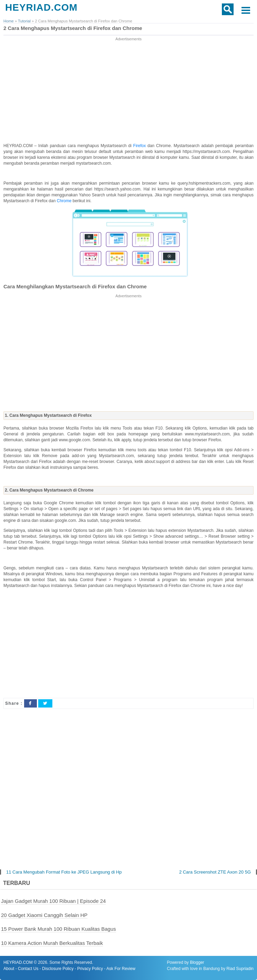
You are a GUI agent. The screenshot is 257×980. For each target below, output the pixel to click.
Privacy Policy (90, 969)
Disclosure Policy (58, 969)
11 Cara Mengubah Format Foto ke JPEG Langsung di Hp (64, 872)
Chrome (65, 201)
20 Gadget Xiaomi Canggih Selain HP (44, 915)
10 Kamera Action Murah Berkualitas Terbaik (52, 943)
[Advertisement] (129, 91)
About (9, 969)
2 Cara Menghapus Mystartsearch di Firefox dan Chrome (73, 28)
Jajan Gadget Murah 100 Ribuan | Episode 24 (53, 901)
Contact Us (28, 969)
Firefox (141, 146)
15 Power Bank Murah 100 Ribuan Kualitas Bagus (59, 929)
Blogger (197, 962)
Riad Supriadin (240, 969)
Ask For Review (121, 969)
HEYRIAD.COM (41, 7)
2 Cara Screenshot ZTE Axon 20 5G (215, 872)
